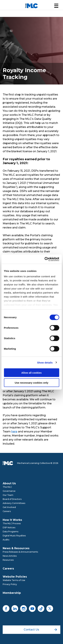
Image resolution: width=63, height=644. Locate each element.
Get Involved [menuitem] (9, 507)
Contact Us (40, 630)
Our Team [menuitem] (8, 495)
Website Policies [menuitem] (15, 577)
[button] (56, 6)
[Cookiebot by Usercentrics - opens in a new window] (45, 259)
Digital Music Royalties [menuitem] (14, 536)
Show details (45, 362)
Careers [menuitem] (7, 511)
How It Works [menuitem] (12, 520)
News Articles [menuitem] (10, 556)
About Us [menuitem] (9, 483)
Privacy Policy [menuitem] (10, 584)
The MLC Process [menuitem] (12, 523)
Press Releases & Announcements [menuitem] (20, 552)
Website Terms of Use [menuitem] (14, 580)
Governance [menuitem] (9, 491)
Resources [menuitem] (8, 560)
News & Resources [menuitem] (16, 548)
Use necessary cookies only (31, 383)
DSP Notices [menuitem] (9, 527)
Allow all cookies (32, 373)
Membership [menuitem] (12, 593)
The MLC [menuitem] (7, 487)
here (14, 432)
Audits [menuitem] (6, 540)
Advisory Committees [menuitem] (14, 503)
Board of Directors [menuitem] (12, 499)
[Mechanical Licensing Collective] (32, 6)
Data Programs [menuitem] (10, 532)
